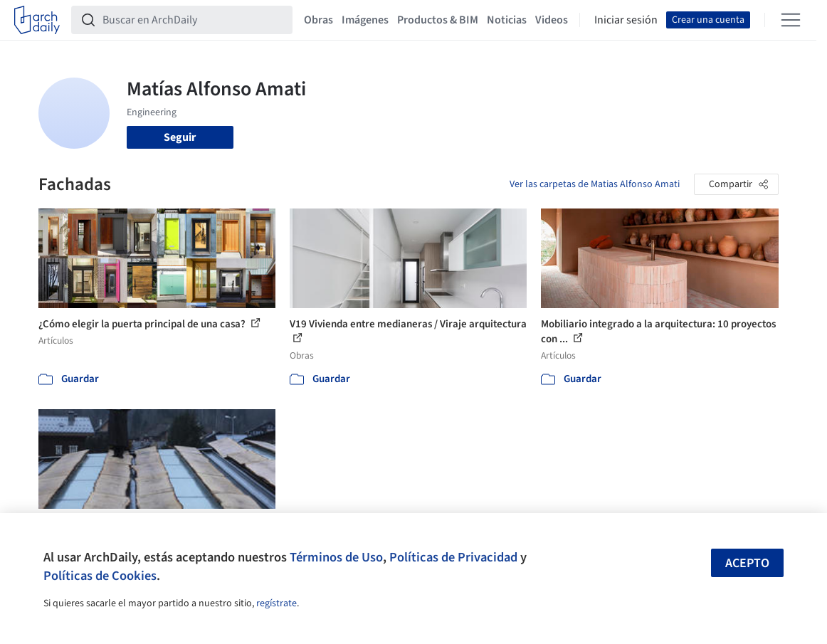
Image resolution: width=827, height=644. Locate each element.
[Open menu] (791, 20)
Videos (552, 20)
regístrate (276, 603)
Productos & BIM (438, 20)
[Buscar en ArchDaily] (193, 20)
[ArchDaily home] (37, 20)
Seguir (180, 137)
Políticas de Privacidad (453, 557)
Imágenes (365, 20)
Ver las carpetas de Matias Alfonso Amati (595, 184)
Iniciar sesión (626, 20)
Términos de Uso (336, 557)
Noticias (507, 20)
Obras (318, 20)
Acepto (747, 563)
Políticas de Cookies (100, 576)
